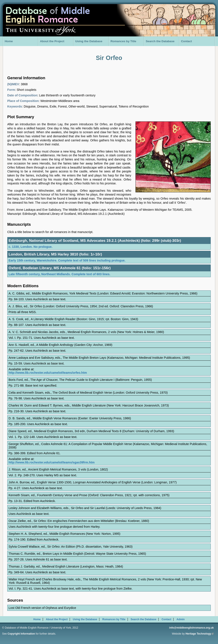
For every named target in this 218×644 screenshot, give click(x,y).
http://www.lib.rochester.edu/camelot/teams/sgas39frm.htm (52, 462)
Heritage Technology (200, 634)
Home (9, 41)
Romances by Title (123, 41)
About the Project (52, 41)
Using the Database (89, 41)
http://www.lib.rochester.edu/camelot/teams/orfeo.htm (48, 373)
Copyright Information (21, 634)
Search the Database (160, 41)
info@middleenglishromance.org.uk (191, 628)
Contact (186, 41)
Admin (181, 619)
